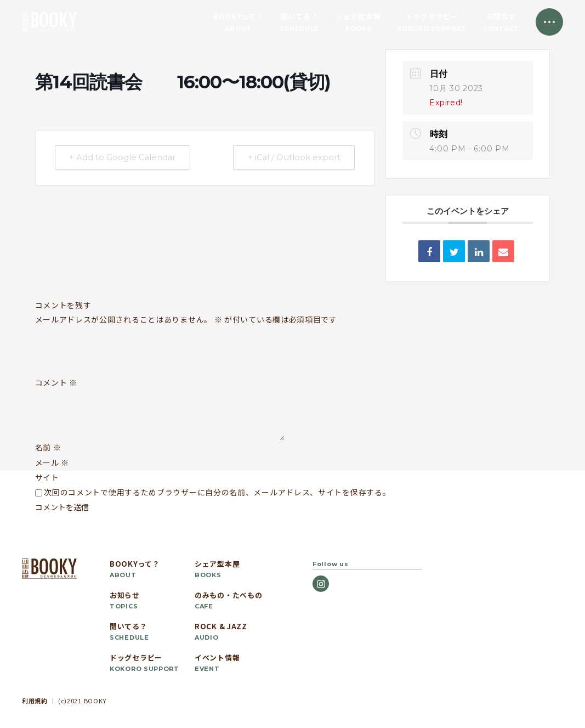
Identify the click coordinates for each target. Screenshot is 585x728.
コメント (56, 383)
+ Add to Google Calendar (124, 158)
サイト (47, 477)
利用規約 (35, 701)
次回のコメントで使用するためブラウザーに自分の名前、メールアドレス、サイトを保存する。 (217, 492)
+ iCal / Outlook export (292, 158)
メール (52, 462)
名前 (48, 447)
